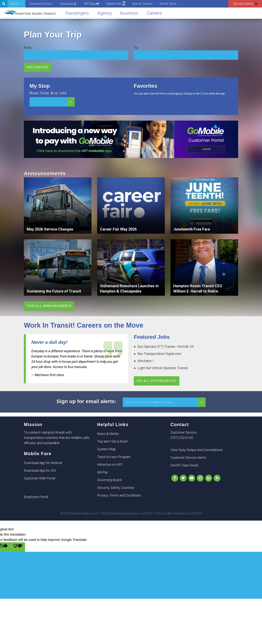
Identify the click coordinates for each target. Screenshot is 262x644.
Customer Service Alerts (188, 458)
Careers (154, 13)
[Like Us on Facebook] (175, 478)
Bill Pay (103, 472)
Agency (105, 13)
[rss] (217, 478)
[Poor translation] (18, 547)
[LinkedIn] (209, 478)
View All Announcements (49, 306)
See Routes (38, 67)
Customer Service (41, 4)
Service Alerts (245, 4)
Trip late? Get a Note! (113, 441)
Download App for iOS (40, 471)
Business (129, 13)
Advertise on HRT (110, 464)
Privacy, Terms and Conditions (119, 495)
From (28, 48)
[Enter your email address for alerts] (160, 402)
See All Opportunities (157, 381)
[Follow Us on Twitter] (183, 478)
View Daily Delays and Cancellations (197, 450)
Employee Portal (36, 497)
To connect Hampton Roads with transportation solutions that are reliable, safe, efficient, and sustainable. (57, 438)
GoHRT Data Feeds (184, 465)
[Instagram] (200, 478)
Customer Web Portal (40, 478)
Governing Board (109, 480)
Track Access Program (114, 457)
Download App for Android (43, 463)
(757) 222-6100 (182, 438)
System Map (106, 449)
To (136, 48)
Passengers (77, 13)
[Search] (13, 4)
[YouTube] (192, 478)
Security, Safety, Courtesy (116, 488)
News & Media (108, 434)
